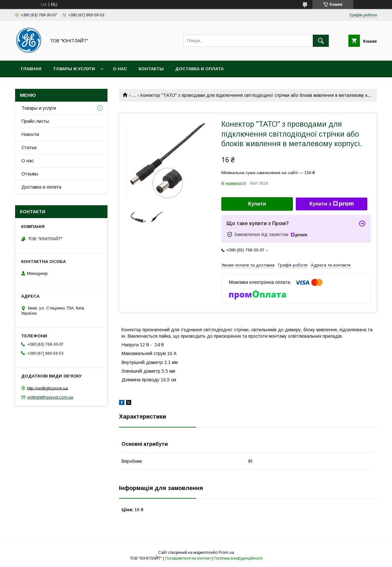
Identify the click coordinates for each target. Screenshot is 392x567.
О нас (120, 69)
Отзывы (30, 174)
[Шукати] (321, 41)
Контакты (151, 69)
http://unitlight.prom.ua (47, 388)
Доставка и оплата (199, 69)
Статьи (29, 148)
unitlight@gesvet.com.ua (50, 397)
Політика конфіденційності (238, 558)
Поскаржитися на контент (188, 558)
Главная (31, 69)
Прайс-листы (35, 121)
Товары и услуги (74, 69)
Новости (30, 134)
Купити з (331, 204)
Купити (257, 204)
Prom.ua (226, 553)
